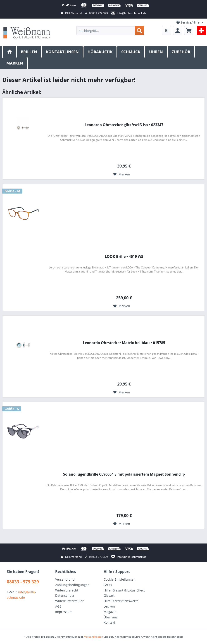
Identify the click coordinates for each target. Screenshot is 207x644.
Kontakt (109, 622)
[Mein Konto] (178, 31)
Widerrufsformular (69, 601)
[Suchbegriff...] (110, 31)
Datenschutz (65, 595)
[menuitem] (110, 31)
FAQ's (108, 585)
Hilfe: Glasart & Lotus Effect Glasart (124, 593)
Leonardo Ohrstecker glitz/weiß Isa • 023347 (124, 125)
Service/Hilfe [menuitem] (188, 22)
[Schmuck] (131, 52)
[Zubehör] (181, 52)
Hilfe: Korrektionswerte (121, 601)
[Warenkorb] (189, 31)
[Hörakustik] (100, 52)
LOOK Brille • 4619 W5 (124, 257)
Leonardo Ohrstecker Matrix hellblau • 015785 (124, 343)
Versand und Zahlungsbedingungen (72, 582)
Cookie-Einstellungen (120, 579)
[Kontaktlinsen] (63, 52)
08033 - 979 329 (23, 582)
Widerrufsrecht (67, 590)
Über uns (111, 617)
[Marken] (15, 63)
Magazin (110, 612)
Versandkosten (94, 637)
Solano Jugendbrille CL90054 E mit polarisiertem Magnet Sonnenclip (124, 474)
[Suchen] (139, 31)
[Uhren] (156, 52)
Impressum (64, 612)
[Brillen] (29, 52)
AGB (58, 606)
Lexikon (109, 606)
